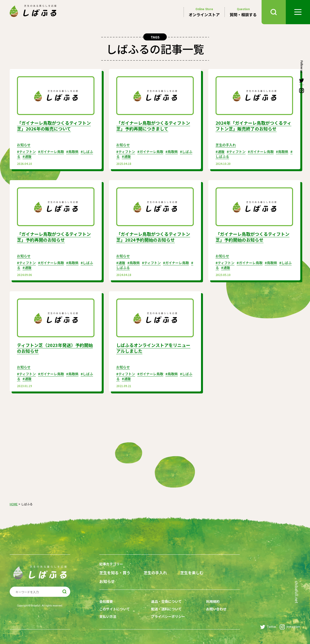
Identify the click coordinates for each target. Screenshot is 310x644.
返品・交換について (166, 601)
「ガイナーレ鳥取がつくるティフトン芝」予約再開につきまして (153, 126)
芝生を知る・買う (115, 573)
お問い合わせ (216, 609)
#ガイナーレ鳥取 (51, 152)
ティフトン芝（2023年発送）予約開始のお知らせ (55, 348)
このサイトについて (115, 609)
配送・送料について (166, 609)
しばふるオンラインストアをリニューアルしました (153, 348)
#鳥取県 (72, 152)
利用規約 (213, 601)
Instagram (290, 627)
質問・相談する (243, 12)
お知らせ (24, 145)
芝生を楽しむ (192, 573)
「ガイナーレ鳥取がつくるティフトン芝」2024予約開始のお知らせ (153, 237)
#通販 (27, 156)
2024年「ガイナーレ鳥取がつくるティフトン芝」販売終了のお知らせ (253, 126)
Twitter (268, 627)
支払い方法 (108, 616)
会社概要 (106, 601)
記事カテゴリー (111, 564)
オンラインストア (204, 12)
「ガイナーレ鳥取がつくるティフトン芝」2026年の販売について (54, 126)
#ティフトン (26, 152)
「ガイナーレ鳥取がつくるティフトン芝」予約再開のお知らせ (54, 237)
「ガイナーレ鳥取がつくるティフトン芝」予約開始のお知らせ (252, 237)
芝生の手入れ (226, 145)
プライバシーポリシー (168, 616)
